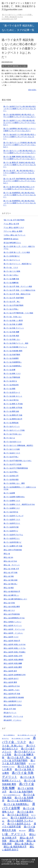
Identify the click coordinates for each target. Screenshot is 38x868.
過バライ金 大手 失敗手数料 (14, 298)
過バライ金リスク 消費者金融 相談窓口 (18, 445)
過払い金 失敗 (9, 576)
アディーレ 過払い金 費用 (13, 231)
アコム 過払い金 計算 (11, 224)
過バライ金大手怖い (11, 472)
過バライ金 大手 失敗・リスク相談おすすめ (19, 290)
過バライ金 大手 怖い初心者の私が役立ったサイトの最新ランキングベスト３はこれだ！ (19, 173)
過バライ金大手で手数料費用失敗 (16, 468)
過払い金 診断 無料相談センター (15, 599)
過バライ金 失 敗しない (13, 317)
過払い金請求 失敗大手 (12, 641)
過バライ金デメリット (12, 427)
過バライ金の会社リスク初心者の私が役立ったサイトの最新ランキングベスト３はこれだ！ (20, 137)
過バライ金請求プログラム (13, 535)
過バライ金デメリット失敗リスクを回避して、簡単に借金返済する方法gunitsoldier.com (19, 6)
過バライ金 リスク (11, 268)
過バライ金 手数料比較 (12, 377)
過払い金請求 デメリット (13, 626)
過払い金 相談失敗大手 (12, 591)
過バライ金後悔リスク (12, 508)
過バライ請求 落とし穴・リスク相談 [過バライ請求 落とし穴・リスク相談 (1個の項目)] (21, 738)
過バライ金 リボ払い (11, 275)
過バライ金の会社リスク (12, 442)
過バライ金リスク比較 (12, 449)
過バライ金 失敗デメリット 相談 (16, 343)
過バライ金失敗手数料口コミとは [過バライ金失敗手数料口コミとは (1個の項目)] (12, 795)
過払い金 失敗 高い (10, 584)
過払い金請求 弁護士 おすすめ (15, 644)
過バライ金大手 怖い (11, 457)
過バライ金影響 (9, 493)
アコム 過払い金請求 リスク (14, 228)
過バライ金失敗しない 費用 (14, 483)
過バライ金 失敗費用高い (13, 366)
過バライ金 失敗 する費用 (13, 324)
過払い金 (7, 554)
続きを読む (32, 90)
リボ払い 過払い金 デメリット (15, 235)
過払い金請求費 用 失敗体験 (14, 697)
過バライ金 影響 (9, 370)
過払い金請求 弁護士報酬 (13, 663)
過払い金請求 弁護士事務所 (13, 660)
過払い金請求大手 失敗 (12, 694)
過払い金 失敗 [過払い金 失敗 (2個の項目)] (16, 841)
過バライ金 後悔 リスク (12, 374)
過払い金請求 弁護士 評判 (13, 656)
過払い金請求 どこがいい (13, 633)
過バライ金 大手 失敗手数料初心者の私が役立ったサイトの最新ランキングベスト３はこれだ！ (20, 181)
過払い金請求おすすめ (12, 686)
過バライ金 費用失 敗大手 (13, 419)
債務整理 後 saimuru (11, 239)
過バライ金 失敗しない (12, 339)
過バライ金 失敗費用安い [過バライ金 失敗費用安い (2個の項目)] (20, 801)
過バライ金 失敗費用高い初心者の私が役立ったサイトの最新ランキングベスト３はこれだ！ (20, 195)
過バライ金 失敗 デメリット (14, 328)
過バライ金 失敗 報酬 (11, 332)
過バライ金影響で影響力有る (14, 497)
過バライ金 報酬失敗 (11, 283)
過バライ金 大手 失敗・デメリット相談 (18, 286)
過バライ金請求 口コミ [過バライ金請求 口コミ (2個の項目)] (19, 824)
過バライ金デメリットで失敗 (14, 430)
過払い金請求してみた (12, 690)
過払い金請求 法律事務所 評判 (15, 675)
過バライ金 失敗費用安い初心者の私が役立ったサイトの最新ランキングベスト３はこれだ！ (20, 203)
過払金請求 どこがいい (12, 720)
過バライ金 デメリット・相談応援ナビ (18, 264)
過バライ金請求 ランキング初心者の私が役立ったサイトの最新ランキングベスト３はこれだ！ (20, 123)
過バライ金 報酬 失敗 (11, 279)
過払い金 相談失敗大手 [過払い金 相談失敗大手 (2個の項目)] (15, 847)
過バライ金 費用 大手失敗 (13, 408)
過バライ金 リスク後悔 (12, 271)
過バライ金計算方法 (11, 512)
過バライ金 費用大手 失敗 (13, 415)
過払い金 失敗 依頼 (10, 580)
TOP (17, 17)
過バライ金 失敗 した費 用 (13, 321)
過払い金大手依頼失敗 (12, 614)
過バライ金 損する (10, 381)
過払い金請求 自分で (11, 679)
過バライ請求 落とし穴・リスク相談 (17, 252)
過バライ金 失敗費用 (11, 358)
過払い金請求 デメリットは (14, 629)
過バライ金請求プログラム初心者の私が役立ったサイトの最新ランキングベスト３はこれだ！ (20, 109)
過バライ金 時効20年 (11, 385)
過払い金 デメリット (12, 565)
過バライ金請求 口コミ (12, 523)
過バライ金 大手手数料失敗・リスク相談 (18, 313)
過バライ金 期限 (9, 389)
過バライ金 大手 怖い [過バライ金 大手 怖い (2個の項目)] (19, 757)
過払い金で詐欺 (9, 603)
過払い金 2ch (8, 557)
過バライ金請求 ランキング (13, 516)
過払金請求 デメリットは (13, 716)
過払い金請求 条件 (10, 671)
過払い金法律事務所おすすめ (14, 618)
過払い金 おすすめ (10, 561)
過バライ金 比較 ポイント (13, 396)
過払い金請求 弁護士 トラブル (15, 648)
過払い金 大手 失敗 (10, 573)
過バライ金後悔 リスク (12, 501)
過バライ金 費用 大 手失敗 (13, 404)
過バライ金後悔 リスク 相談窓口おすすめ (19, 504)
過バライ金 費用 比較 (11, 411)
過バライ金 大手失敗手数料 (13, 305)
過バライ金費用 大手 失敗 (13, 546)
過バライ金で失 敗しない (13, 434)
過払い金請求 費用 (10, 682)
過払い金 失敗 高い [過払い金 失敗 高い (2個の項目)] (24, 844)
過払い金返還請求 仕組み (13, 705)
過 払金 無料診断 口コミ (12, 243)
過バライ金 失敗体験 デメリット (15, 347)
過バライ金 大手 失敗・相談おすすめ (17, 294)
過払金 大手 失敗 (10, 709)
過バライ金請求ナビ (11, 531)
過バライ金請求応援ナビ (12, 542)
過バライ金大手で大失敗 (12, 464)
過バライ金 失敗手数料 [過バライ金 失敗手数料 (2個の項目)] (21, 792)
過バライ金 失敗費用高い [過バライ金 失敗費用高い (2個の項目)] (16, 804)
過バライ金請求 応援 (11, 527)
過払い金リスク (9, 610)
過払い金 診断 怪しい (11, 595)
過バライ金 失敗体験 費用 (13, 351)
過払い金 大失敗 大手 (11, 569)
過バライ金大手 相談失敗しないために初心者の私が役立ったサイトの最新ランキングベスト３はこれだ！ (19, 48)
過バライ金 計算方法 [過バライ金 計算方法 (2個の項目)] (18, 815)
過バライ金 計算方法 (11, 400)
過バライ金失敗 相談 (11, 480)
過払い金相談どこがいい (12, 622)
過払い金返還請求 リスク (13, 701)
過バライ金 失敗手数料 (12, 355)
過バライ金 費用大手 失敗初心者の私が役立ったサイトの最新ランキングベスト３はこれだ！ (20, 165)
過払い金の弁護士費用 (12, 607)
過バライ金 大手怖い (11, 309)
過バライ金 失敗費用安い (13, 362)
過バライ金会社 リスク (12, 453)
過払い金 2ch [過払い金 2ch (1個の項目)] (22, 831)
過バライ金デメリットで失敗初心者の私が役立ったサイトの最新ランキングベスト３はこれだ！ (20, 145)
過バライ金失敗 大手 (11, 476)
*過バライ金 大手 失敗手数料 (14, 220)
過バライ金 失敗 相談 (11, 336)
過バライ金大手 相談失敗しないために (14, 66)
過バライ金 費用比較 (11, 423)
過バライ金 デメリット (12, 260)
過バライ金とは (9, 438)
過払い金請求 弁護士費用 (13, 667)
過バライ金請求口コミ (12, 538)
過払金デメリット (10, 713)
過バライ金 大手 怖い (12, 302)
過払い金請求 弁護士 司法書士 (15, 652)
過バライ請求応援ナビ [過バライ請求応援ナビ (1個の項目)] (9, 735)
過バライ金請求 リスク (12, 520)
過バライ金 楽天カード (12, 392)
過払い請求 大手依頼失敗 (13, 550)
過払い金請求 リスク (11, 637)
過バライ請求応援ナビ (12, 256)
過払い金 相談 (9, 588)
